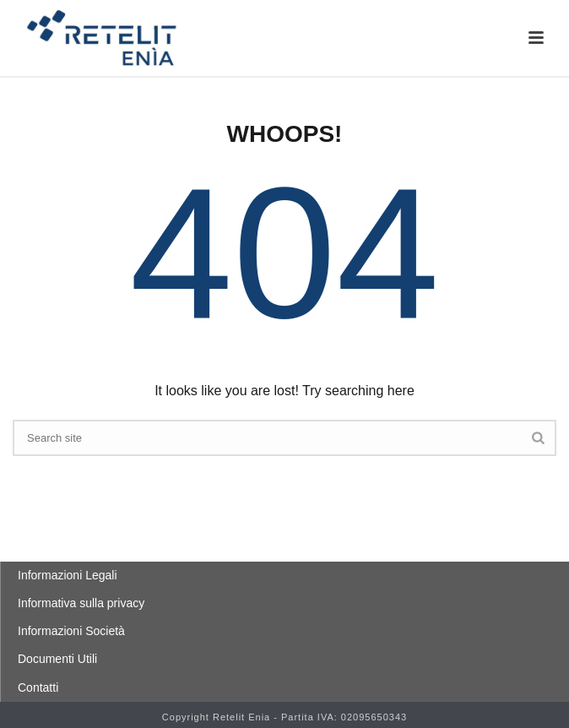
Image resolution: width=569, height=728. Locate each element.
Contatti (38, 687)
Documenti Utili (57, 659)
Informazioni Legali (68, 575)
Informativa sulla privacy (81, 603)
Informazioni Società (71, 631)
